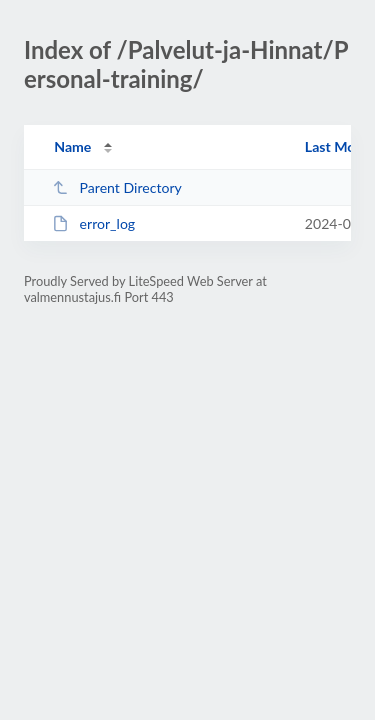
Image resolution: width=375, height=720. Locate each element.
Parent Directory (117, 187)
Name (72, 146)
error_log (93, 223)
